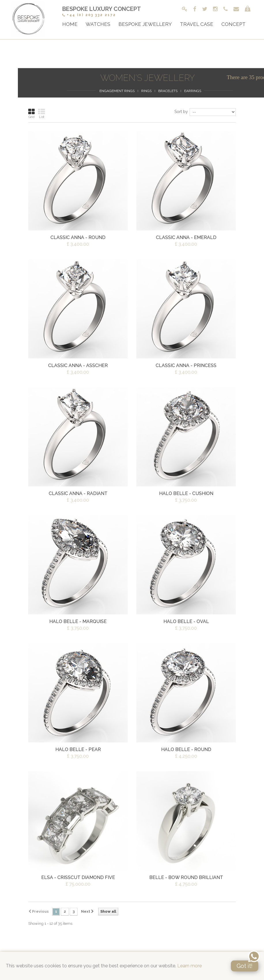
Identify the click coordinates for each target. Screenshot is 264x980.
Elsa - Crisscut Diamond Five (78, 877)
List (42, 113)
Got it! (245, 966)
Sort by (181, 112)
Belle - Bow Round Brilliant (186, 877)
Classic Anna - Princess (186, 365)
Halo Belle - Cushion (186, 493)
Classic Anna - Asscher (78, 365)
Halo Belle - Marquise (78, 621)
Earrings (193, 91)
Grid (31, 113)
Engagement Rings (117, 91)
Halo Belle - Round (186, 749)
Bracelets (168, 91)
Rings (146, 91)
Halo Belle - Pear (78, 749)
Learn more (189, 966)
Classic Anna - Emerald (186, 237)
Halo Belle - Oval (186, 621)
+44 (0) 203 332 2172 (89, 15)
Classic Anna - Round (78, 237)
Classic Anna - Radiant (78, 493)
